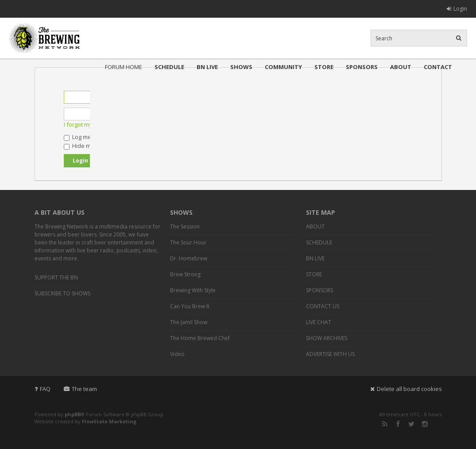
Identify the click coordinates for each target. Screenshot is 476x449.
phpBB (73, 414)
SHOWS (241, 67)
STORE (324, 67)
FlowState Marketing (109, 421)
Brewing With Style (193, 290)
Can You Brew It (190, 306)
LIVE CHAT (319, 322)
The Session (185, 226)
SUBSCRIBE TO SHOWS (62, 293)
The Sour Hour (188, 242)
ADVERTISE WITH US (330, 354)
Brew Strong (185, 274)
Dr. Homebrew (189, 258)
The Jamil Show (189, 322)
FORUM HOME (124, 67)
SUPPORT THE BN (56, 277)
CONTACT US (323, 306)
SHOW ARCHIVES (327, 338)
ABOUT (401, 67)
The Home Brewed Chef (200, 338)
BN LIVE (207, 67)
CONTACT (438, 67)
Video (177, 354)
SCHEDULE (169, 67)
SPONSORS (362, 67)
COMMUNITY (283, 67)
